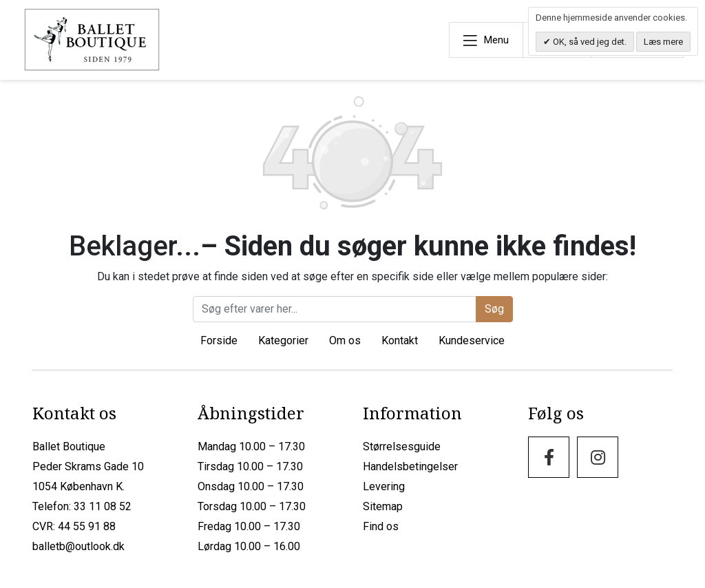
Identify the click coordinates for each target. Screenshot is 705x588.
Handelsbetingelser (410, 466)
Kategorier (283, 340)
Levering (384, 486)
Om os (345, 340)
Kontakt (400, 340)
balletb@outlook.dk (78, 546)
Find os (381, 526)
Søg (494, 309)
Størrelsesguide (402, 447)
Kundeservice (472, 340)
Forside (219, 340)
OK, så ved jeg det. (589, 42)
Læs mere (663, 42)
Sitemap (383, 506)
